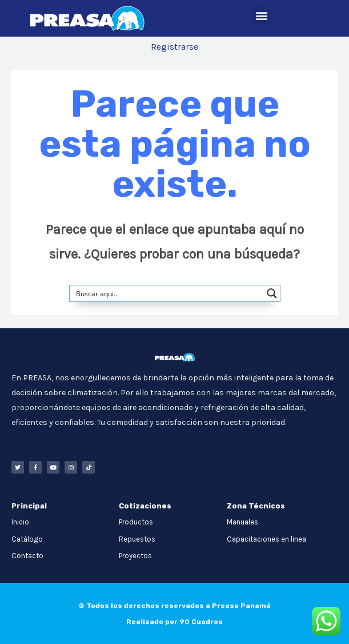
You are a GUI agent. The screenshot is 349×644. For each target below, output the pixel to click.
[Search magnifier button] (272, 293)
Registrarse (174, 47)
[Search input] (167, 293)
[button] (262, 15)
